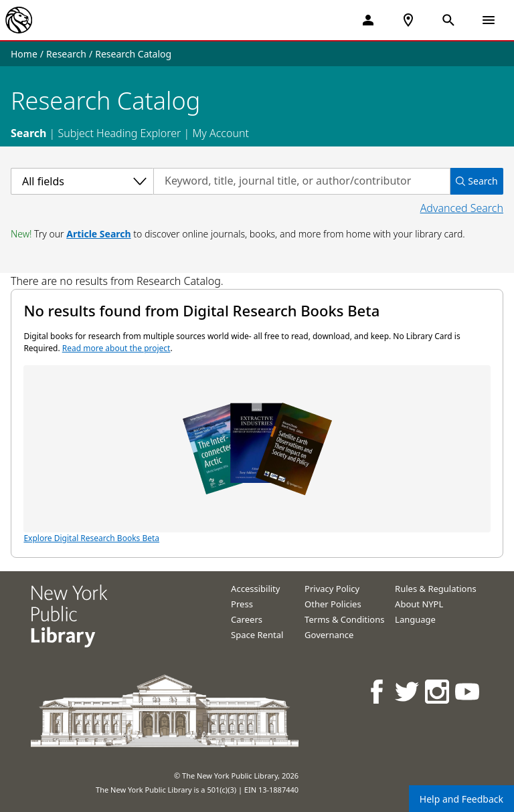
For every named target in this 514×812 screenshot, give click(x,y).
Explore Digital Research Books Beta (257, 454)
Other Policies (333, 604)
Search (28, 133)
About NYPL (419, 604)
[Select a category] (82, 181)
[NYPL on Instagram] (438, 691)
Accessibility (255, 589)
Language (415, 619)
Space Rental (257, 635)
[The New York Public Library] (19, 20)
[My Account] (368, 20)
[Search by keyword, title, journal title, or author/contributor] (302, 181)
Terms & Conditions (344, 619)
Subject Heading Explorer (119, 133)
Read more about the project (116, 348)
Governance (329, 635)
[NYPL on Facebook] (378, 691)
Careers (247, 619)
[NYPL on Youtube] (468, 691)
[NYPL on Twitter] (408, 691)
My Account (221, 133)
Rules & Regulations (436, 589)
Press (242, 604)
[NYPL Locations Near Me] (408, 20)
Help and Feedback (461, 799)
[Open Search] (448, 20)
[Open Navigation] (489, 20)
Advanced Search (462, 208)
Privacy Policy (332, 589)
